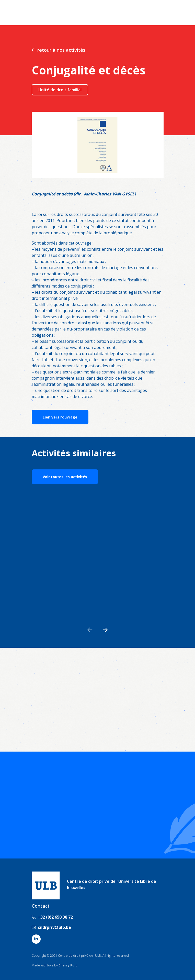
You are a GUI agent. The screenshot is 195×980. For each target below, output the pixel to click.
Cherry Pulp (68, 965)
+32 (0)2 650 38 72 (52, 917)
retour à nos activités (59, 50)
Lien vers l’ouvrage (60, 417)
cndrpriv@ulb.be (51, 927)
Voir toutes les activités (65, 477)
